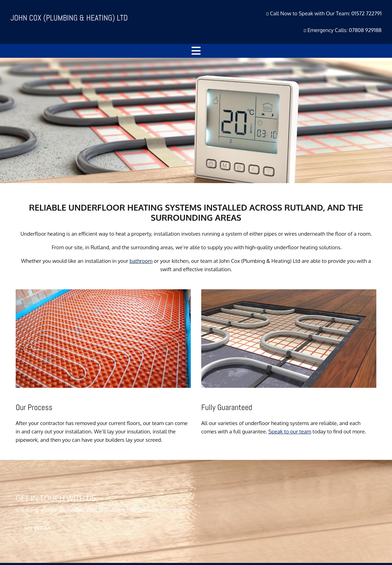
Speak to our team (290, 431)
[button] (196, 51)
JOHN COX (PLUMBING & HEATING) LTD (69, 18)
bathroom (141, 261)
